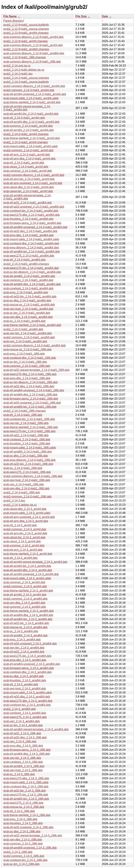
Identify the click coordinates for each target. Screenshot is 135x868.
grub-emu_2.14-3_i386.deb (20, 819)
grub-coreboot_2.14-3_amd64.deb (25, 713)
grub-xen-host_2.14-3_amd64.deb (25, 688)
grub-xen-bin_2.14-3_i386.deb (22, 758)
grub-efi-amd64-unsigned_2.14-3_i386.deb (30, 848)
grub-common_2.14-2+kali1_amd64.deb (28, 280)
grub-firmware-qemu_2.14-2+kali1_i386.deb (31, 399)
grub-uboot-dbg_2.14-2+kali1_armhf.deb (29, 187)
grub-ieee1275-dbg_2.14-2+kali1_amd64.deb (32, 215)
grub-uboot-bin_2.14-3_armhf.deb (24, 537)
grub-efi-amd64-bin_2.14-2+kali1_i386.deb (30, 407)
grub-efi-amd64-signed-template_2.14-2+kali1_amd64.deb (27, 197)
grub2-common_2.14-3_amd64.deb (25, 599)
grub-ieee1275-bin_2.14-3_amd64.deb (27, 656)
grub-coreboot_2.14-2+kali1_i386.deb (27, 439)
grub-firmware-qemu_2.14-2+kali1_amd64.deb (32, 223)
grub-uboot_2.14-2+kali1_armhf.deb (26, 167)
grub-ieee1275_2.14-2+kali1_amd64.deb (29, 256)
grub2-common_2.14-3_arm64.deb (25, 586)
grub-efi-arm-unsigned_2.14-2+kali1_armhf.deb (33, 183)
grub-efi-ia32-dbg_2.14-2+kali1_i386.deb (29, 386)
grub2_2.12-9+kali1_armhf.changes (25, 41)
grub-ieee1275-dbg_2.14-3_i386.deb (26, 778)
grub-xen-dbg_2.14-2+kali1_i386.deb (26, 488)
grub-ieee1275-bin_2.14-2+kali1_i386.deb (29, 431)
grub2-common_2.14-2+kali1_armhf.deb (28, 150)
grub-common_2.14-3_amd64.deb (25, 607)
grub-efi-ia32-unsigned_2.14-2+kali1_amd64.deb (34, 207)
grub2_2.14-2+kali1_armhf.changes (25, 142)
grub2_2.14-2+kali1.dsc (18, 74)
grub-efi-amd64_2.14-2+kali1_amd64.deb (29, 276)
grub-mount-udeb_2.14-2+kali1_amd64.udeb (31, 239)
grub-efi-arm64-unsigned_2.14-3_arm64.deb (31, 574)
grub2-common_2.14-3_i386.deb (24, 856)
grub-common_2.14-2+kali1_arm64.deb (28, 126)
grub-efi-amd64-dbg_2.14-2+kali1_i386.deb (30, 395)
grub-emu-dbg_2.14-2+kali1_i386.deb (27, 378)
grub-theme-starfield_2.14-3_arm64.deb (28, 591)
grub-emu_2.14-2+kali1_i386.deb (24, 354)
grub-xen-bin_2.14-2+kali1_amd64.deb (28, 333)
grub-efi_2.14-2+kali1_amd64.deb (24, 260)
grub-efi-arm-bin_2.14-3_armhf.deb (25, 533)
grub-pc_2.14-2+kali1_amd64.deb (24, 321)
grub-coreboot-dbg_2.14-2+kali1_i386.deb (30, 358)
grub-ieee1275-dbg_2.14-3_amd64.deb (28, 701)
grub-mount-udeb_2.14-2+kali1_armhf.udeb (30, 146)
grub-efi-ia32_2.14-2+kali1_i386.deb (26, 435)
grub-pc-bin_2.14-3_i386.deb (21, 864)
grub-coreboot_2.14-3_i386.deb (23, 762)
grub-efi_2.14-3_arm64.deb (20, 558)
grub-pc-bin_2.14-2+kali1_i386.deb (25, 362)
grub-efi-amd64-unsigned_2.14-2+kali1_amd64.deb (35, 227)
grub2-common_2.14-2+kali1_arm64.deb (29, 90)
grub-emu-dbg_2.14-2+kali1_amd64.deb (28, 235)
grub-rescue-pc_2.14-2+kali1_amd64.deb (29, 305)
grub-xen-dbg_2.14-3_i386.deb (23, 840)
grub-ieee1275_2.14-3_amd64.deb (25, 717)
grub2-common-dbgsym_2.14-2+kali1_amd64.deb (34, 345)
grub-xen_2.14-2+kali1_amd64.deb (25, 341)
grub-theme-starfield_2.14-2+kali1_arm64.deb (32, 102)
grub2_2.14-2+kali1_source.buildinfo (26, 82)
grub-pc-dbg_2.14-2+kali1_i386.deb (26, 456)
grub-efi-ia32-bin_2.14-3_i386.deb (25, 791)
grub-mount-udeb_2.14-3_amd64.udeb (28, 693)
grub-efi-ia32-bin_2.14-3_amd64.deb (26, 623)
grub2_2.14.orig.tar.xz (17, 66)
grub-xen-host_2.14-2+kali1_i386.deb (27, 480)
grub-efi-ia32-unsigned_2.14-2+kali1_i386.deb (32, 403)
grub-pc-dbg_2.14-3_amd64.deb (24, 676)
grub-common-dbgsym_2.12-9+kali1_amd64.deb (34, 53)
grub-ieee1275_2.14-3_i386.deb (23, 803)
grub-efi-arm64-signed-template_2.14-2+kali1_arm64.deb (27, 108)
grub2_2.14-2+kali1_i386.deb (22, 492)
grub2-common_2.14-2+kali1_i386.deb (27, 497)
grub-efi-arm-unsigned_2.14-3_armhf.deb (29, 517)
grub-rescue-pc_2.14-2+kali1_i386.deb (27, 349)
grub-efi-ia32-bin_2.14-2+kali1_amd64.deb (30, 296)
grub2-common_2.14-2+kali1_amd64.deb (29, 337)
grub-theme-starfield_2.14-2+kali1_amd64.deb (32, 325)
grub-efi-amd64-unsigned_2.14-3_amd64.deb (32, 664)
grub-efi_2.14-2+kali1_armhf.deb (24, 163)
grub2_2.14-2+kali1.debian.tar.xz (24, 70)
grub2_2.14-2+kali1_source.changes (26, 78)
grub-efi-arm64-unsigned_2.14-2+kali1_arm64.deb (35, 94)
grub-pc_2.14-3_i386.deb (19, 774)
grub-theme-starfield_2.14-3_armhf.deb (28, 554)
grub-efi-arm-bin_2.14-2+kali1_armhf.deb (29, 179)
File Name (10, 16)
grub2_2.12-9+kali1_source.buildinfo (26, 25)
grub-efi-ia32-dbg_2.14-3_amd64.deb (27, 697)
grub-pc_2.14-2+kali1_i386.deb (23, 468)
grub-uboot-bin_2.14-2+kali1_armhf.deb (28, 191)
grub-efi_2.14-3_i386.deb (19, 811)
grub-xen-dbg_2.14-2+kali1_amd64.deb (28, 317)
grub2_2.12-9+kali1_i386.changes (25, 57)
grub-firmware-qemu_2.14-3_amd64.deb (29, 668)
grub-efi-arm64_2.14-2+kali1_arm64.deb (29, 130)
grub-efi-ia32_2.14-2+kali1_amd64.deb (28, 203)
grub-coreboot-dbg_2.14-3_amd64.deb (28, 672)
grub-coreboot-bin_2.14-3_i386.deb (25, 860)
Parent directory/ (14, 21)
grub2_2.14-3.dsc (14, 501)
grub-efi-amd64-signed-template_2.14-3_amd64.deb (36, 729)
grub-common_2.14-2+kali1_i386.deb (27, 366)
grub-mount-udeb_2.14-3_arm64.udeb (27, 578)
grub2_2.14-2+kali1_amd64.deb (23, 329)
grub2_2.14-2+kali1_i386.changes (25, 411)
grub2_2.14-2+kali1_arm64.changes (26, 134)
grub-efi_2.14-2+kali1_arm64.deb (24, 118)
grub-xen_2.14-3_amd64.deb (21, 721)
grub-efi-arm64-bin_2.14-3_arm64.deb (27, 566)
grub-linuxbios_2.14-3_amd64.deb (25, 680)
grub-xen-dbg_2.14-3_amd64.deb (24, 603)
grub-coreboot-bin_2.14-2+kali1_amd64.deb (31, 211)
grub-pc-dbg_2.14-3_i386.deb (22, 831)
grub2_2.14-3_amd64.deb (20, 709)
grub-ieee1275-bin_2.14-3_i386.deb (26, 795)
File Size (81, 16)
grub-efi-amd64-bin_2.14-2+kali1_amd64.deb (32, 252)
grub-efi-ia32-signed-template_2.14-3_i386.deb (33, 836)
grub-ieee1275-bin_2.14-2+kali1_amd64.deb (31, 268)
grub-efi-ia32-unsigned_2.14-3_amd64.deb (30, 644)
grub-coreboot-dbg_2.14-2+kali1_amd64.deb (31, 243)
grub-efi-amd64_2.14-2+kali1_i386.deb (28, 452)
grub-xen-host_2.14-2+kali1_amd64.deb (28, 309)
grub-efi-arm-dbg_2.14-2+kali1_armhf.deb (29, 159)
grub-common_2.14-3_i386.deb (23, 844)
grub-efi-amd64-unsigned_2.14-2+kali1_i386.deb (34, 390)
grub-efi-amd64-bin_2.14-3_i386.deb (26, 799)
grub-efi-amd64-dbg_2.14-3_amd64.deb (28, 615)
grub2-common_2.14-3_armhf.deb (25, 529)
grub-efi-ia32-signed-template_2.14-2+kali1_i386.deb (36, 370)
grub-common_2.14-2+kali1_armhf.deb (28, 171)
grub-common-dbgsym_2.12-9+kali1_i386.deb (32, 62)
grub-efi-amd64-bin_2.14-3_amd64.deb (28, 619)
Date (105, 16)
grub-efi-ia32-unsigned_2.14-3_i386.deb (28, 827)
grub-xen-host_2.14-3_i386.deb (23, 770)
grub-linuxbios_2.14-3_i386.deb (23, 823)
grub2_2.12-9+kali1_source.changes (26, 29)
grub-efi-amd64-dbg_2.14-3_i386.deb (27, 754)
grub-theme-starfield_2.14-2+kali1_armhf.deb (32, 138)
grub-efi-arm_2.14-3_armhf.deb (23, 550)
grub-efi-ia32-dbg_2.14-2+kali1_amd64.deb (30, 231)
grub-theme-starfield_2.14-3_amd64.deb (28, 611)
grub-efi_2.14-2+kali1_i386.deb (23, 415)
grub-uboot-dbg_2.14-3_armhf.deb (25, 509)
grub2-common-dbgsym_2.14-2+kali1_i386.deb (33, 476)
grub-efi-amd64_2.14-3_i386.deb (24, 766)
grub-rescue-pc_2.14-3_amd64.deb (25, 627)
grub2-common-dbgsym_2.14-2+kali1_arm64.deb (34, 86)
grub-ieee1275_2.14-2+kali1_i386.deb (27, 472)
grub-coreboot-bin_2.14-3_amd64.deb (27, 705)
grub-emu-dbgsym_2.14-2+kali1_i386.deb (29, 460)
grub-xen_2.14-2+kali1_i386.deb (24, 484)
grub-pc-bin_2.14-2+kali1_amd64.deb (27, 313)
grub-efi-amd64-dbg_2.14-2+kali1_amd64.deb (32, 284)
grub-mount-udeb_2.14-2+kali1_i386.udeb (30, 448)
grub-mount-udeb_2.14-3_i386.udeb (26, 782)
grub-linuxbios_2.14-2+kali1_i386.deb (27, 444)
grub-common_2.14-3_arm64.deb (24, 582)
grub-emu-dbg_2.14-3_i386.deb (23, 746)
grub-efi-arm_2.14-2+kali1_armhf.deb (27, 155)
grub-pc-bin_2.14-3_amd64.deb (23, 725)
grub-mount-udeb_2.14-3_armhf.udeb (27, 513)
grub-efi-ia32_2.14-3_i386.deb (22, 733)
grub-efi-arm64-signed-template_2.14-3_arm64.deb (35, 562)
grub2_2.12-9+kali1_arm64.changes (26, 33)
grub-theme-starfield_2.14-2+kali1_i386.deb (31, 427)
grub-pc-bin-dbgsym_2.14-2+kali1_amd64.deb (32, 272)
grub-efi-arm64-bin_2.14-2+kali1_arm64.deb (31, 114)
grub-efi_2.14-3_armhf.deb (20, 525)
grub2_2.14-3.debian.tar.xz (20, 505)
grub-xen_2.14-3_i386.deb (20, 741)
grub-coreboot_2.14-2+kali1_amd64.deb (28, 288)
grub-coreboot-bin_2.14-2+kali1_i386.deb (29, 419)
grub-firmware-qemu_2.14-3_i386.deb (27, 750)
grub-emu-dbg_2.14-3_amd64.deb (25, 660)
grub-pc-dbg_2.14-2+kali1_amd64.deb (27, 301)
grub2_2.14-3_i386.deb (18, 852)
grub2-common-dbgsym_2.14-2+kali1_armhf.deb (34, 175)
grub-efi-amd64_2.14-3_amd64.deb (25, 635)
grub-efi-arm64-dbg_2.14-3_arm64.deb (28, 570)
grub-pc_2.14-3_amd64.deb (21, 631)
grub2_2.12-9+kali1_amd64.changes (26, 49)
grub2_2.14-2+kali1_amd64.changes (26, 264)
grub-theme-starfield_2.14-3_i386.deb (27, 815)
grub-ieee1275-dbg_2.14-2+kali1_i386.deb (30, 374)
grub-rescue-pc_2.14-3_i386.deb (24, 807)
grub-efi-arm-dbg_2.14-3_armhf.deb (26, 521)
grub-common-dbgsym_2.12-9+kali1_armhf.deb (33, 45)
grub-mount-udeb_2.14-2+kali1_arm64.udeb (31, 98)
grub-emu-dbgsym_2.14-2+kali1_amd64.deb (31, 248)
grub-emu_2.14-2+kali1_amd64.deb (26, 292)
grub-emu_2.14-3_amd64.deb (22, 640)
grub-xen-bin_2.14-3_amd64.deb (24, 648)
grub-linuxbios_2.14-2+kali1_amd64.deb (28, 219)
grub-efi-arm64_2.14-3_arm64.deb (25, 595)
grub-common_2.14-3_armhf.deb (24, 545)
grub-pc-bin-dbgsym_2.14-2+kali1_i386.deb (30, 382)
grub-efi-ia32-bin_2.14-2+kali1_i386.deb (28, 464)
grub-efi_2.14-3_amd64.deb (21, 684)
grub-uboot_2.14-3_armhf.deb (22, 541)
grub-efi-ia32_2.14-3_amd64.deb (24, 652)
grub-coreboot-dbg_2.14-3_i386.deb (26, 787)
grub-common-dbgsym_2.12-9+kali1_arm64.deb (33, 37)
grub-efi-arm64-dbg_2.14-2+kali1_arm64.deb (31, 122)
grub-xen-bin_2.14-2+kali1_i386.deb (26, 423)
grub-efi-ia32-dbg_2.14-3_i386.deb (25, 737)
